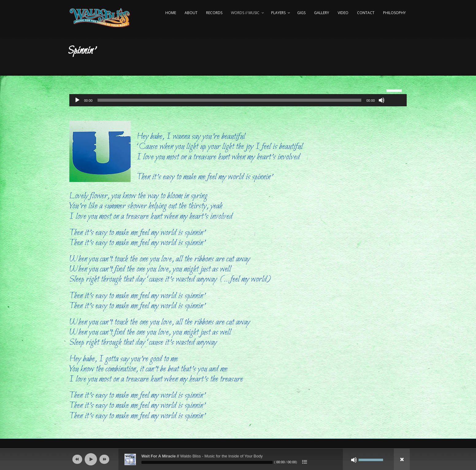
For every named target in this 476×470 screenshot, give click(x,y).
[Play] (77, 100)
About (191, 13)
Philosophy (394, 13)
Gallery (322, 13)
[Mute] (382, 100)
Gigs (301, 13)
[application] (238, 100)
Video (343, 13)
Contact (366, 13)
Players (278, 13)
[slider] (230, 100)
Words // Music (245, 13)
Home (171, 13)
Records (214, 13)
